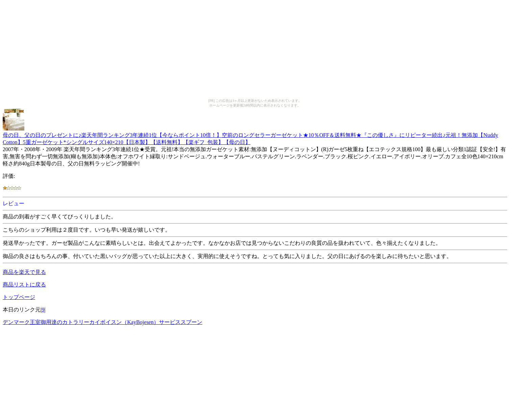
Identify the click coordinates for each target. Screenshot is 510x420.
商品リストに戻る (24, 285)
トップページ (19, 297)
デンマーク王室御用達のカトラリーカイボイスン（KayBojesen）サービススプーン (102, 322)
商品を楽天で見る (24, 272)
